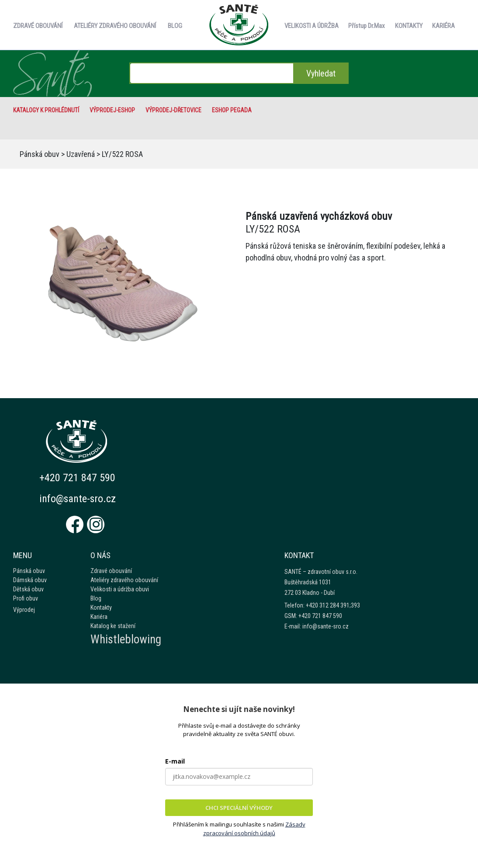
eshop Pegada (232, 110)
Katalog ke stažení (113, 626)
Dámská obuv (30, 580)
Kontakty (101, 608)
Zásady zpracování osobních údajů (254, 829)
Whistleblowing (126, 639)
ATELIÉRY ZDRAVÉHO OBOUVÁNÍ (115, 26)
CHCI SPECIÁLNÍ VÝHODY (239, 808)
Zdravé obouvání (111, 571)
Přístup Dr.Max (367, 26)
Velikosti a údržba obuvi (120, 589)
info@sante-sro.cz (78, 499)
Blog (96, 598)
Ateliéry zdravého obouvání (124, 580)
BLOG (175, 26)
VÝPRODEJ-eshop (112, 110)
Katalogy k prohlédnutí (46, 110)
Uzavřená (81, 154)
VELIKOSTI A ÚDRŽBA (312, 26)
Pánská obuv (40, 154)
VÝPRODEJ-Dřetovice (173, 110)
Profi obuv (26, 598)
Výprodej (24, 610)
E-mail (175, 761)
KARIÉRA (443, 26)
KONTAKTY (409, 26)
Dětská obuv (28, 589)
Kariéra (99, 617)
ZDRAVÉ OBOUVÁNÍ (38, 26)
